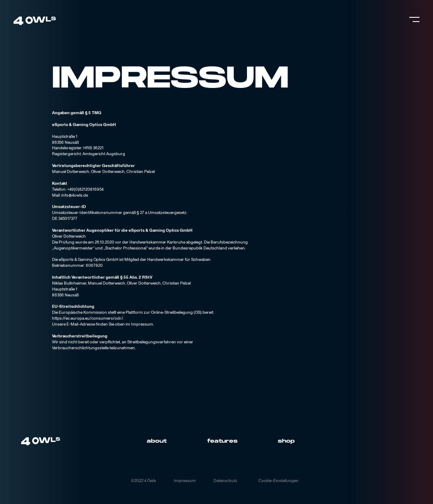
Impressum (185, 481)
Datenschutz (225, 481)
